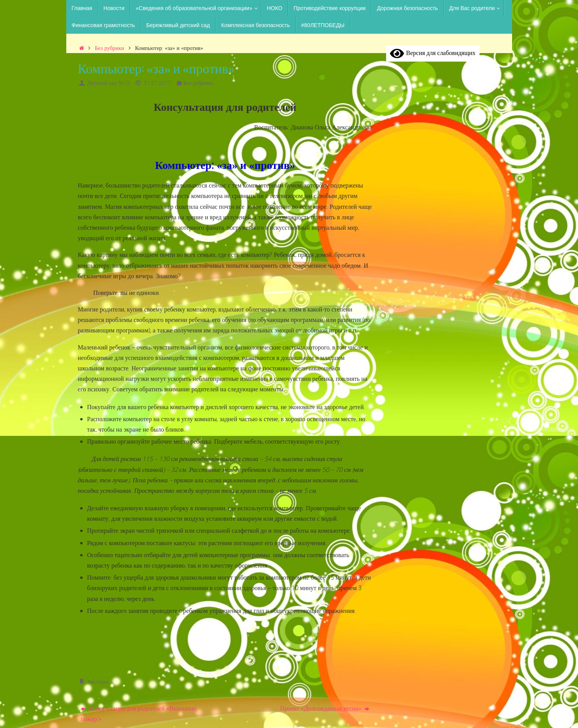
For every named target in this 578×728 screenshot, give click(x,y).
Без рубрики (110, 48)
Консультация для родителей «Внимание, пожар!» (139, 713)
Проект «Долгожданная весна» (324, 708)
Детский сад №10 (109, 83)
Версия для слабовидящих (433, 53)
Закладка (98, 681)
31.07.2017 (157, 83)
